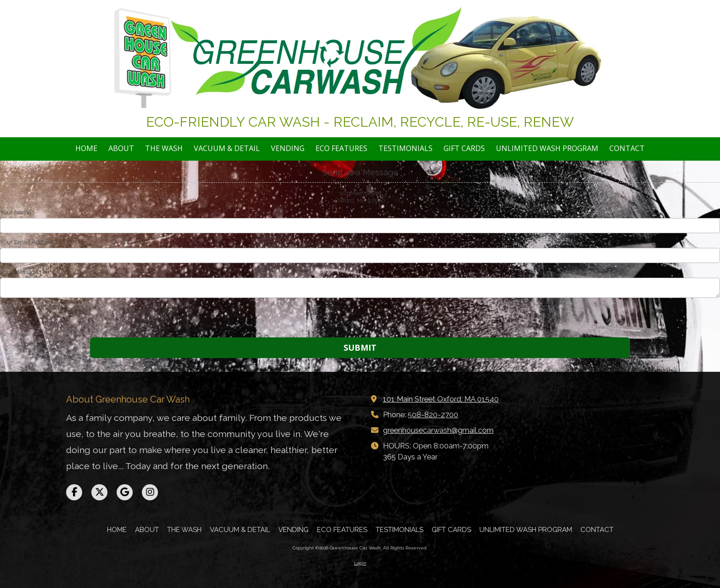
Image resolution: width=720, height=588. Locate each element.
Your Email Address (27, 242)
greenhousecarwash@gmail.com (438, 430)
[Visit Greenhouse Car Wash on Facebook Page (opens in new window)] (74, 492)
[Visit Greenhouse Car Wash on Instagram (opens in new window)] (150, 492)
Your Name (16, 212)
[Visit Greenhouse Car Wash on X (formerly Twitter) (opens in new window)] (99, 492)
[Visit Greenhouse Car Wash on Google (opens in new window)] (125, 492)
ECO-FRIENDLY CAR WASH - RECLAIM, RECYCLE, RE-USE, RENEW (360, 122)
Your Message (19, 272)
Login (360, 563)
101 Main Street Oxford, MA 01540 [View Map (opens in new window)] (441, 399)
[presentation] (59, 319)
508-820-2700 (433, 415)
